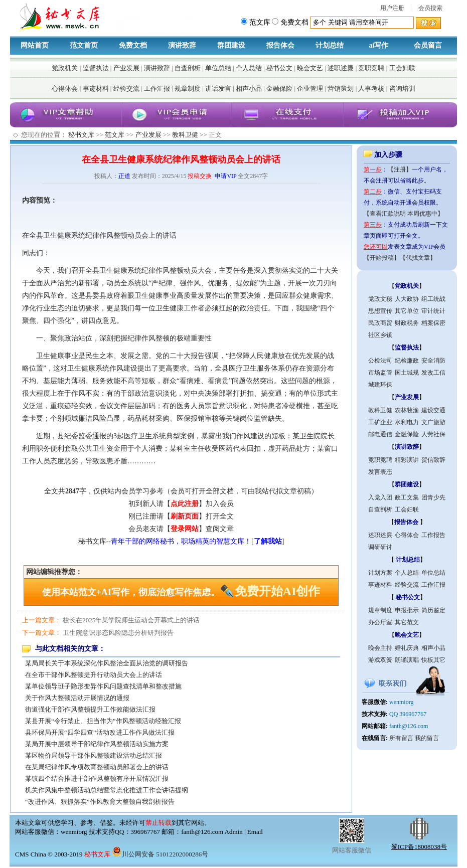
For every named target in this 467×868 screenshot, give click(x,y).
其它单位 (407, 311)
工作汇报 (157, 89)
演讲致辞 (182, 45)
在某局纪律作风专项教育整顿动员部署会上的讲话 (97, 767)
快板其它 (433, 660)
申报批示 (407, 610)
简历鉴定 (433, 610)
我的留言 (427, 738)
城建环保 (380, 385)
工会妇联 (402, 68)
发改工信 (433, 373)
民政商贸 (380, 323)
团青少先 (433, 497)
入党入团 (380, 497)
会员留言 (428, 45)
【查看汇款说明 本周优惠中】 (404, 214)
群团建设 (231, 45)
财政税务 (407, 323)
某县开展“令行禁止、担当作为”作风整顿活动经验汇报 (103, 721)
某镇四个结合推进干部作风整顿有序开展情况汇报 (97, 778)
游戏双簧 (380, 660)
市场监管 (380, 373)
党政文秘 (380, 299)
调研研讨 (380, 547)
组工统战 (433, 299)
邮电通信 (380, 434)
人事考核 (371, 89)
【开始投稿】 (382, 258)
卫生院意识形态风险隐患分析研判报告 (118, 633)
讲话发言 (218, 89)
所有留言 (401, 738)
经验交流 (126, 89)
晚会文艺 (310, 68)
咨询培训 (402, 89)
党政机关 (65, 68)
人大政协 (407, 299)
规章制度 (188, 89)
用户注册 (392, 8)
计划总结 (330, 45)
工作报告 (433, 535)
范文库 (115, 135)
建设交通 (433, 410)
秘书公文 (279, 68)
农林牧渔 (407, 410)
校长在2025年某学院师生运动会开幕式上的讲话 (131, 620)
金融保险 (279, 89)
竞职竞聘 (371, 68)
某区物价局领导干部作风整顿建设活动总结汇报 (94, 755)
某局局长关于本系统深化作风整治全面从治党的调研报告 (107, 663)
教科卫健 (185, 135)
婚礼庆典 (407, 648)
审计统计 (433, 311)
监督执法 (96, 68)
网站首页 (35, 45)
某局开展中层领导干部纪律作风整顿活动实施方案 (97, 744)
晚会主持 (380, 648)
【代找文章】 (418, 258)
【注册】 (400, 169)
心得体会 (65, 89)
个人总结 (249, 68)
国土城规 (407, 373)
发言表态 (380, 472)
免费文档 (133, 45)
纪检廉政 (407, 361)
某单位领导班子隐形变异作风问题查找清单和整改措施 (103, 686)
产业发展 (126, 68)
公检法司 (380, 361)
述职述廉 (341, 68)
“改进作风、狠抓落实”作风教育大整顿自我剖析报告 (100, 802)
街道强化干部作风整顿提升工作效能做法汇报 (90, 709)
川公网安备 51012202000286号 (160, 854)
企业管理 (310, 89)
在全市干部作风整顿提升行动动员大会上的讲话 (94, 675)
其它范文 (407, 622)
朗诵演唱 (407, 660)
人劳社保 (433, 434)
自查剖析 (188, 68)
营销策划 (341, 89)
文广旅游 (433, 422)
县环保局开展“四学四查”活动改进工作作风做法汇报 (100, 732)
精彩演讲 (407, 460)
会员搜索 (430, 8)
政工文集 (407, 497)
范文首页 (84, 45)
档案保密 (433, 323)
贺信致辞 (433, 460)
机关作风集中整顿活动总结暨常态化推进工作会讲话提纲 (107, 790)
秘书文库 (81, 135)
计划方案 (380, 573)
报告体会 (280, 45)
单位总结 (218, 68)
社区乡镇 (380, 335)
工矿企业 (380, 422)
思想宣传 (380, 311)
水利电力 (407, 422)
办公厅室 (380, 622)
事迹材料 (96, 89)
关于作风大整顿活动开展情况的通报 (77, 698)
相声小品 (249, 89)
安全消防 (433, 361)
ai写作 (379, 45)
